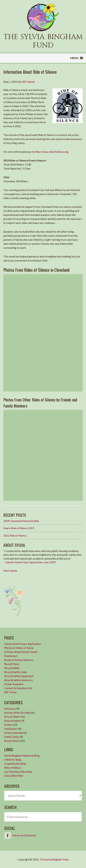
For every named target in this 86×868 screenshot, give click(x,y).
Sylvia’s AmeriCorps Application (23, 644)
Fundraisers (11, 656)
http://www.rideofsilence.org (52, 152)
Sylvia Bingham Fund (43, 17)
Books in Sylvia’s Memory (19, 660)
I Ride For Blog (13, 759)
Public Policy (12, 737)
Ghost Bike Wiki (14, 776)
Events (8, 725)
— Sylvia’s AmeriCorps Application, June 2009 (29, 562)
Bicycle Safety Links (16, 672)
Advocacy (10, 708)
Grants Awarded (14, 684)
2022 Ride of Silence (15, 535)
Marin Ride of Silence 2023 (19, 528)
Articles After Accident (18, 713)
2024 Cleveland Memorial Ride (21, 521)
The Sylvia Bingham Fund (54, 859)
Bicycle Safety (12, 721)
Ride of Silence (13, 768)
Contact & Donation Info (18, 688)
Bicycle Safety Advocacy (18, 680)
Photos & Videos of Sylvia (19, 648)
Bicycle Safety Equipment (19, 676)
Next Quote (10, 571)
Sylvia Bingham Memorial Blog (22, 755)
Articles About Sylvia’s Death (21, 652)
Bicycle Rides (12, 668)
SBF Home (10, 692)
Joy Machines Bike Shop (18, 772)
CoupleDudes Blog (15, 764)
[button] (74, 58)
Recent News (12, 664)
